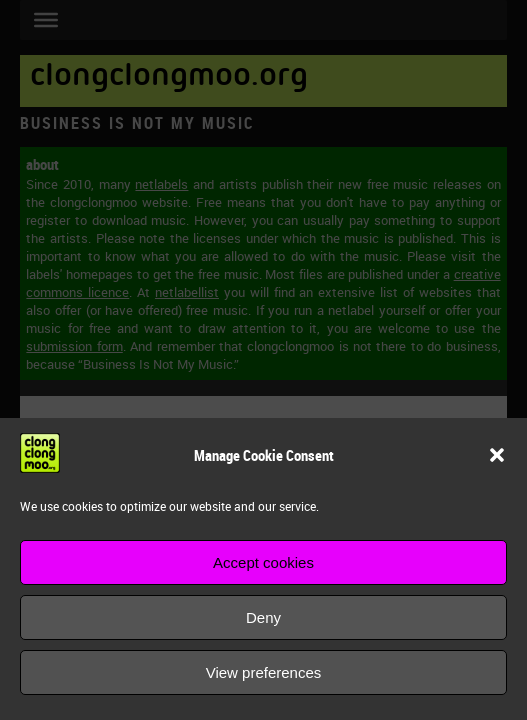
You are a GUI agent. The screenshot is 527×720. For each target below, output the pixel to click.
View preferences (264, 672)
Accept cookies (263, 562)
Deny (263, 617)
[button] (497, 455)
